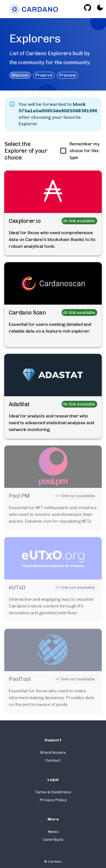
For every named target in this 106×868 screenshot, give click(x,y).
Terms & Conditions (53, 792)
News (53, 832)
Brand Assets (53, 752)
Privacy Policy (53, 800)
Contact (53, 760)
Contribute (53, 840)
